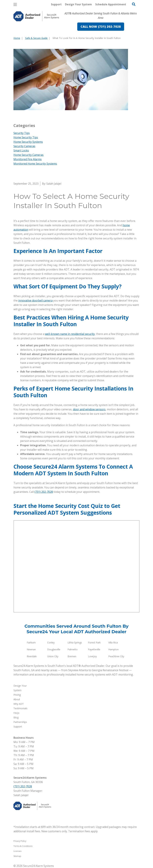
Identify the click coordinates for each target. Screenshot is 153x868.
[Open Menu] (15, 4)
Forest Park (94, 643)
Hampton (113, 649)
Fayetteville (94, 649)
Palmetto (73, 649)
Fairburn (31, 643)
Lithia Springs (75, 643)
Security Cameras (24, 146)
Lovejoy (92, 656)
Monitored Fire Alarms (28, 159)
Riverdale (32, 656)
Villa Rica (113, 643)
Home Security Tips (26, 137)
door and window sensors (89, 409)
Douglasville (54, 649)
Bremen (72, 656)
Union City (53, 656)
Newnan (31, 649)
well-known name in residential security (70, 334)
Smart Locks (21, 150)
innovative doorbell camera (35, 300)
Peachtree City (116, 656)
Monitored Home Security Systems (35, 164)
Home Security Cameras (28, 155)
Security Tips (22, 133)
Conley (51, 643)
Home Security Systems (28, 142)
